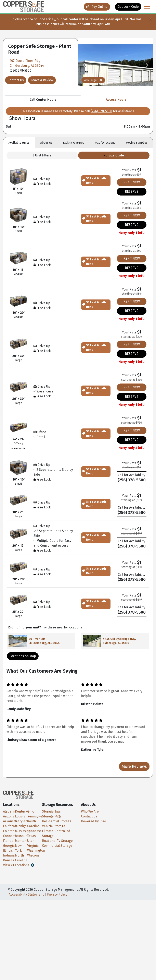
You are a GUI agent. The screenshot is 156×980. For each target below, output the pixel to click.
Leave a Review (42, 80)
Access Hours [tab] (116, 100)
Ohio (31, 811)
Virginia (33, 846)
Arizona (9, 816)
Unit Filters (42, 155)
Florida (8, 841)
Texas (31, 836)
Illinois (8, 851)
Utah (31, 841)
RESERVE (132, 192)
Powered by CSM (93, 821)
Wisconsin (35, 855)
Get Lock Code (128, 7)
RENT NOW (132, 182)
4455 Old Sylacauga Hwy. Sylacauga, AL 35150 (119, 641)
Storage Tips (51, 811)
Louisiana (22, 816)
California (10, 826)
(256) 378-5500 (101, 111)
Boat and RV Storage (57, 841)
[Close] (152, 18)
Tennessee (35, 831)
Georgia (9, 846)
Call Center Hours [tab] (43, 100)
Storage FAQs (52, 816)
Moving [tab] (137, 143)
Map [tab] (105, 143)
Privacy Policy (57, 894)
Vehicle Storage (54, 826)
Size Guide (114, 155)
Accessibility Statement (26, 894)
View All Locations (19, 865)
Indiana (9, 855)
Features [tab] (74, 143)
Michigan (22, 826)
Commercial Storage (57, 846)
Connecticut (12, 836)
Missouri (21, 836)
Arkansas (10, 821)
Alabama (10, 811)
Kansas (9, 860)
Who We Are (90, 811)
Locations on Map (23, 656)
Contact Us (16, 80)
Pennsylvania (37, 816)
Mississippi (23, 831)
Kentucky (22, 811)
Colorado (10, 831)
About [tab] (46, 143)
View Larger (93, 80)
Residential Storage (57, 821)
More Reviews (134, 766)
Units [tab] (19, 143)
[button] (84, 65)
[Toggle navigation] (147, 7)
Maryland (22, 821)
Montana (22, 841)
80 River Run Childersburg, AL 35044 (44, 641)
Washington (36, 851)
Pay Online (97, 7)
